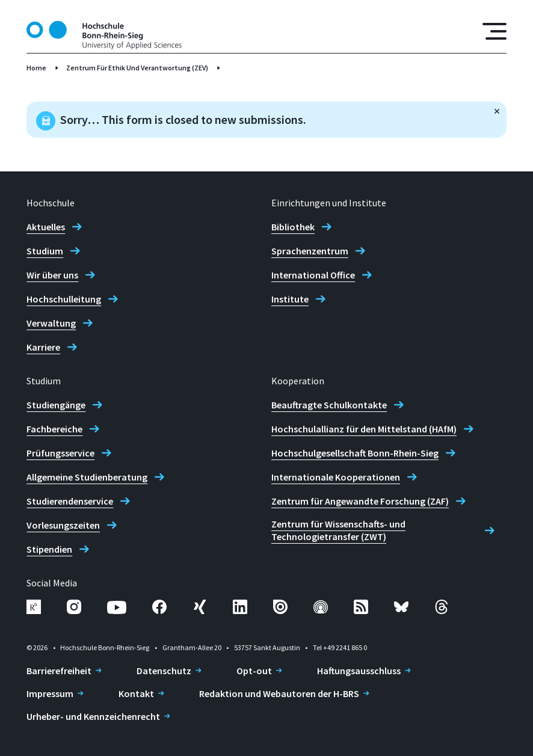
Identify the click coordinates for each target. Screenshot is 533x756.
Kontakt (136, 693)
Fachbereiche (54, 429)
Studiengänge (56, 405)
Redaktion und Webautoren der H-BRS (279, 693)
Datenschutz (164, 671)
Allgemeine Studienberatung (87, 477)
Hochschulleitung (64, 299)
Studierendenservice (70, 501)
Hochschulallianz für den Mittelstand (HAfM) (364, 429)
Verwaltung (51, 323)
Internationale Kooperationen (336, 477)
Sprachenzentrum (310, 251)
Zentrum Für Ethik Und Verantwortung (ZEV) (137, 68)
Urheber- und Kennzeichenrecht (93, 716)
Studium (45, 251)
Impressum (50, 693)
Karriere (43, 347)
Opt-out (254, 671)
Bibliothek (293, 227)
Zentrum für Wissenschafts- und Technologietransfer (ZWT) (338, 530)
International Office (313, 275)
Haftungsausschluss (359, 671)
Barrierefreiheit (59, 671)
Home (36, 68)
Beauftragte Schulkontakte (329, 405)
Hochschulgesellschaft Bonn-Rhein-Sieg (355, 453)
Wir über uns (52, 275)
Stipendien (49, 549)
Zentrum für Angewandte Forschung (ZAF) (360, 501)
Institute (290, 299)
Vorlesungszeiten (63, 525)
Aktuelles (46, 227)
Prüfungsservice (60, 453)
